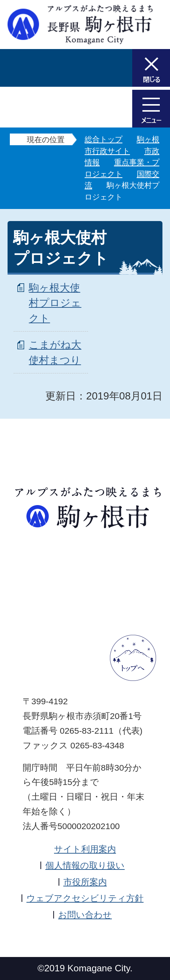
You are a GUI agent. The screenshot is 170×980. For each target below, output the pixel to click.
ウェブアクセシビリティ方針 (85, 898)
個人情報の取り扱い (85, 865)
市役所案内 (85, 882)
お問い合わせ (85, 915)
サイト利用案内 (85, 849)
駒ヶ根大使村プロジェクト (55, 303)
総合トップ (104, 139)
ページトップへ (133, 658)
